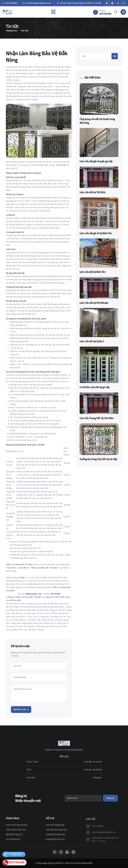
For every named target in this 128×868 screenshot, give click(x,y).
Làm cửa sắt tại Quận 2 (92, 341)
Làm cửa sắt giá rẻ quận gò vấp (96, 161)
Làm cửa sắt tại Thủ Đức (92, 192)
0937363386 (11, 3)
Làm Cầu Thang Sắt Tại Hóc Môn (97, 418)
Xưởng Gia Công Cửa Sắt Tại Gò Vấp (98, 459)
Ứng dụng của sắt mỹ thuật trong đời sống (97, 121)
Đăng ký (110, 798)
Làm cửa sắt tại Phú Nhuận (94, 303)
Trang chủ (12, 31)
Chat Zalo (12, 854)
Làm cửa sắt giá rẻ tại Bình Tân (96, 233)
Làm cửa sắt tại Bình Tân (92, 272)
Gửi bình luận (21, 709)
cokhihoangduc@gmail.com (38, 3)
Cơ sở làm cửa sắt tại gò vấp (95, 387)
